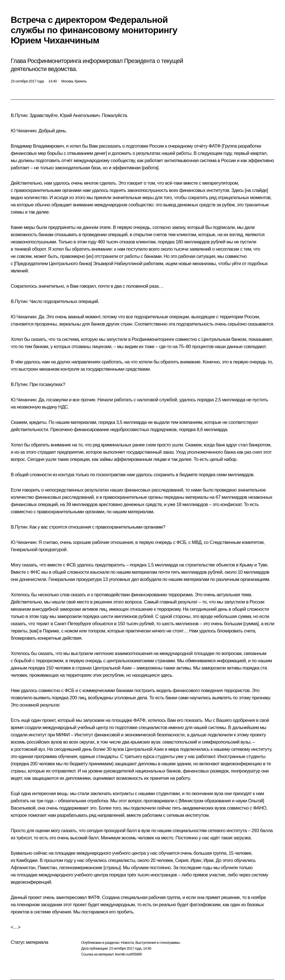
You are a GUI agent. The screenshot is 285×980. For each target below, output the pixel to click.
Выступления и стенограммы (158, 943)
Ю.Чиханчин (23, 131)
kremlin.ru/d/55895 (128, 954)
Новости (127, 943)
